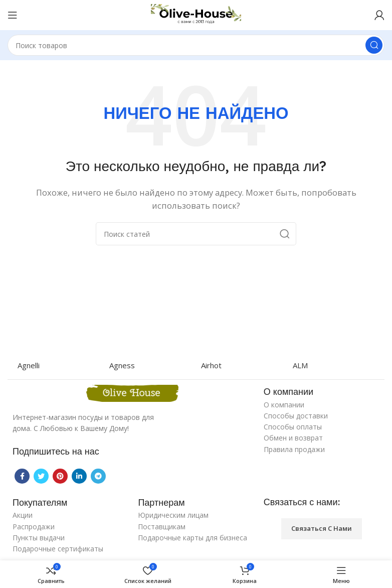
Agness (122, 365)
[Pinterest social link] (60, 476)
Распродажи (34, 527)
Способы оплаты (293, 427)
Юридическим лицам (173, 515)
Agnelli (29, 365)
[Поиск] (196, 45)
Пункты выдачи (39, 538)
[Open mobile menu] (13, 15)
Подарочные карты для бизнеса (192, 538)
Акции (23, 515)
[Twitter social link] (41, 476)
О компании (284, 405)
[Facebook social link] (22, 476)
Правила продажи (294, 449)
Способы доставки (296, 416)
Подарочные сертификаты (58, 549)
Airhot (211, 365)
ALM (300, 365)
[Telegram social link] (98, 476)
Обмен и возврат (293, 438)
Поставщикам (162, 527)
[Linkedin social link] (79, 476)
